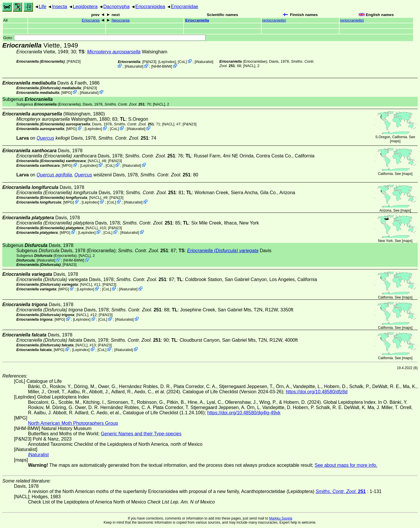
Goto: (104, 38)
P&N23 (74, 61)
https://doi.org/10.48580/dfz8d (317, 392)
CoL (182, 62)
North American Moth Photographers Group (73, 423)
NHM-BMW (162, 66)
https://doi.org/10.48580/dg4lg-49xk (244, 413)
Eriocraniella (197, 20)
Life (43, 7)
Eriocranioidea (150, 7)
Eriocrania (91, 20)
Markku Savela (280, 518)
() (274, 20)
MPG (67, 92)
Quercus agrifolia (54, 175)
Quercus (45, 138)
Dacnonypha (116, 7)
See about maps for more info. (346, 465)
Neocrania (120, 20)
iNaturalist (204, 62)
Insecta (60, 7)
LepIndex (167, 62)
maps (395, 141)
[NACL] (249, 66)
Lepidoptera (85, 7)
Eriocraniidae (184, 7)
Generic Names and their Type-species (141, 434)
